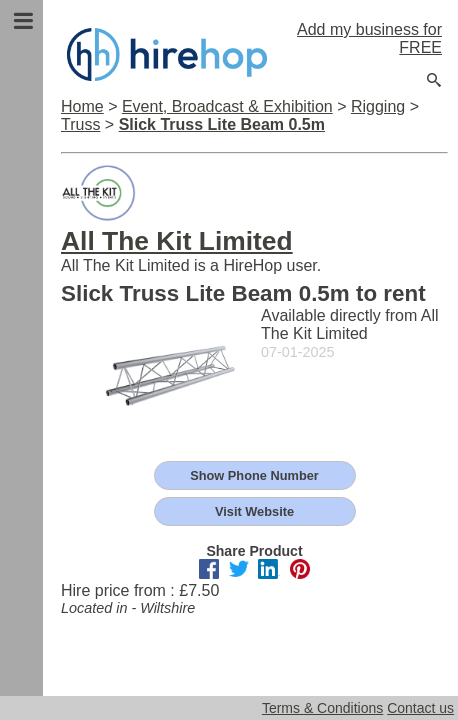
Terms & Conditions (322, 708)
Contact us (420, 708)
